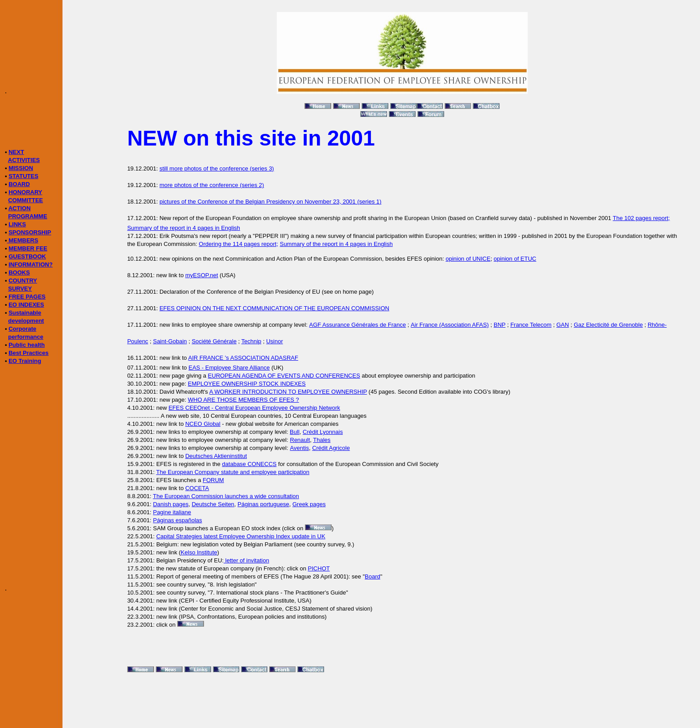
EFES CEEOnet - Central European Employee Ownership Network (254, 408)
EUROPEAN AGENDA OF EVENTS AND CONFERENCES (284, 376)
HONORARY (25, 192)
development (26, 321)
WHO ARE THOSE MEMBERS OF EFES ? (244, 400)
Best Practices (29, 353)
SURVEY (20, 289)
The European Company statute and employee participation (233, 472)
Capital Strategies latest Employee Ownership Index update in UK (241, 536)
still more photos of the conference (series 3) (217, 168)
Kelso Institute (199, 552)
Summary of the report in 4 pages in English (184, 228)
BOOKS (19, 272)
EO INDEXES (26, 305)
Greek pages (309, 504)
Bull (295, 432)
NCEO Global (203, 424)
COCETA (197, 488)
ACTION (20, 208)
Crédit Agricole (331, 448)
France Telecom (531, 325)
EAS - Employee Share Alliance (229, 368)
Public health (27, 345)
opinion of (459, 259)
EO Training (25, 361)
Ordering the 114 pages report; (238, 244)
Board (373, 576)
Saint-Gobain (170, 341)
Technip (252, 341)
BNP (500, 325)
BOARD (19, 184)
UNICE (481, 259)
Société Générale (214, 341)
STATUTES (23, 176)
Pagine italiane (172, 512)
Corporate (22, 329)
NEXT (16, 152)
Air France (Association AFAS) (450, 325)
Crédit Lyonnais (323, 432)
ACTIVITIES (24, 160)
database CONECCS (249, 464)
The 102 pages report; (642, 218)
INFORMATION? (31, 264)
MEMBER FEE (28, 248)
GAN (562, 325)
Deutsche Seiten (213, 504)
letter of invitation (246, 560)
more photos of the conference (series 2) (212, 185)
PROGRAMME (27, 216)
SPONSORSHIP (30, 232)
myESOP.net (202, 275)
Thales (322, 440)
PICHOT (319, 568)
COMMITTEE (25, 200)
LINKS (17, 224)
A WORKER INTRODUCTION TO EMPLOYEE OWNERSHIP (288, 392)
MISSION (21, 168)
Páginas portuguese (263, 504)
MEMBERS (23, 240)
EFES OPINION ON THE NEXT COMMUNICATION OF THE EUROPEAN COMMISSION (274, 308)
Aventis (300, 448)
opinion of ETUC (515, 259)
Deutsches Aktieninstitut (216, 456)
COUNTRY (23, 281)
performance (26, 337)
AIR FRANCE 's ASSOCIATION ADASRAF (243, 358)
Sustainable (25, 313)
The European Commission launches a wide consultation (226, 496)
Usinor (275, 341)
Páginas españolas (178, 520)
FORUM (213, 480)
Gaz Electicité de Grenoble (608, 325)
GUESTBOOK (27, 256)
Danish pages (171, 504)
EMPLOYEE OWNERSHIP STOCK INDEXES (247, 384)
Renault (300, 440)
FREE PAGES (27, 297)
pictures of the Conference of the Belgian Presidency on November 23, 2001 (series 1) (270, 202)
